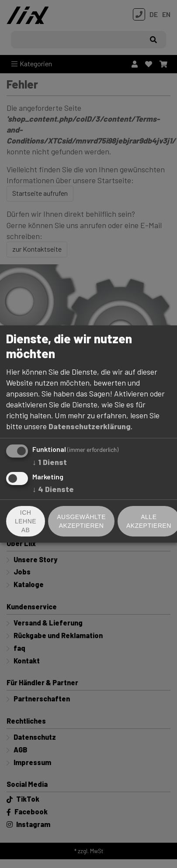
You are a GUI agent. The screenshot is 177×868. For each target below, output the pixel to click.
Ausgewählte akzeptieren (81, 521)
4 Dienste (53, 489)
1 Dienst (50, 462)
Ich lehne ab (26, 521)
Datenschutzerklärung (90, 426)
